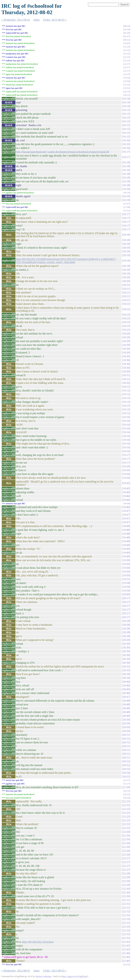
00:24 (127, 26)
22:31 (126, 900)
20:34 (126, 674)
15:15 (127, 85)
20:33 (126, 670)
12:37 (127, 74)
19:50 (126, 560)
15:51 (127, 88)
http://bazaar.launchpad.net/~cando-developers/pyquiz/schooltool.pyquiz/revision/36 (62, 152)
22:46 (126, 953)
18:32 (126, 383)
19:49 (126, 549)
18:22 (126, 309)
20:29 (126, 640)
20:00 (126, 594)
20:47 (126, 697)
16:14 (126, 99)
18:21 (126, 285)
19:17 (126, 455)
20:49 (126, 716)
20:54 (126, 773)
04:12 (127, 40)
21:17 (127, 780)
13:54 (127, 78)
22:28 (126, 873)
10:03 (127, 43)
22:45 (126, 942)
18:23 (126, 318)
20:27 (126, 598)
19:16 (126, 417)
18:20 (126, 277)
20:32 (126, 666)
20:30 (126, 644)
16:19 (127, 193)
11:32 (127, 50)
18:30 (126, 349)
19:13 (126, 398)
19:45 (126, 483)
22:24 (127, 798)
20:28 (126, 621)
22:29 (126, 881)
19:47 (126, 511)
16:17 (126, 152)
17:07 (127, 204)
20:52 (126, 761)
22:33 (126, 919)
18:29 (126, 334)
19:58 (126, 583)
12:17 (127, 64)
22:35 (126, 934)
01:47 (127, 36)
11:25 (127, 47)
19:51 (126, 579)
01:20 (127, 29)
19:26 (126, 466)
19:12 (126, 390)
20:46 (126, 682)
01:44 (127, 33)
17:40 (127, 207)
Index (37, 20)
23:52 (127, 964)
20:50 (126, 720)
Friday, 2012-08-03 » (55, 20)
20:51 (126, 735)
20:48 (126, 701)
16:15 (126, 110)
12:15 (127, 54)
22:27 (126, 858)
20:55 (126, 777)
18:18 (126, 235)
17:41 (127, 211)
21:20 (126, 787)
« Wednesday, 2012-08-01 (16, 20)
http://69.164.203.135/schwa (38, 942)
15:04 (127, 81)
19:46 (126, 492)
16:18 (126, 162)
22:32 (126, 911)
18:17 (126, 214)
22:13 (127, 791)
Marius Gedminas (44, 976)
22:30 (126, 889)
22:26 (126, 832)
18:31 (126, 375)
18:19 (126, 248)
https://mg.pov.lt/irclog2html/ (75, 976)
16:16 (126, 140)
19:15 (126, 406)
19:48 (126, 526)
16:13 (127, 92)
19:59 (126, 587)
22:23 (127, 794)
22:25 (126, 801)
